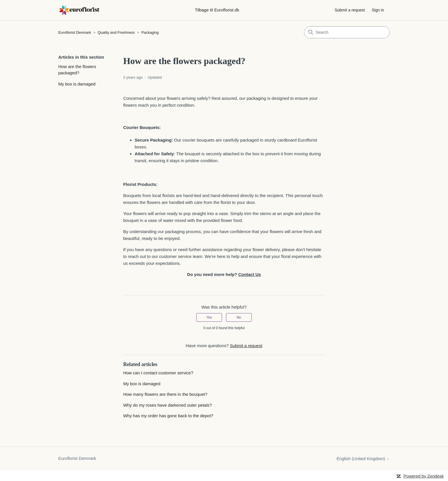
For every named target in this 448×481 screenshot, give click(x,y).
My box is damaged (77, 84)
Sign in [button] (378, 10)
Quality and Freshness (117, 32)
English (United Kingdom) (363, 459)
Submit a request (350, 10)
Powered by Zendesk (424, 476)
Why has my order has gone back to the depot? (168, 416)
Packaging (150, 32)
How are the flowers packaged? (77, 70)
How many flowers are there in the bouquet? (165, 394)
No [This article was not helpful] (239, 317)
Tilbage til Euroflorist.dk (217, 10)
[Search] (347, 32)
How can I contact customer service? (158, 373)
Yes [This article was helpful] (209, 317)
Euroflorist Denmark (75, 32)
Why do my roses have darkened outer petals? (167, 405)
